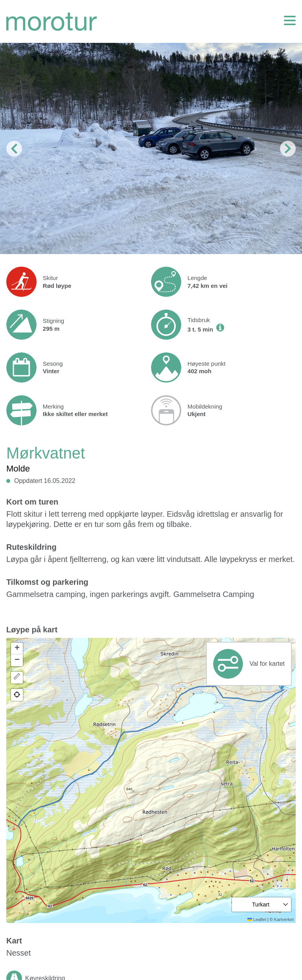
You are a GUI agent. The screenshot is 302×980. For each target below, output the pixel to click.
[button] (17, 648)
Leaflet (257, 919)
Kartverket (284, 919)
